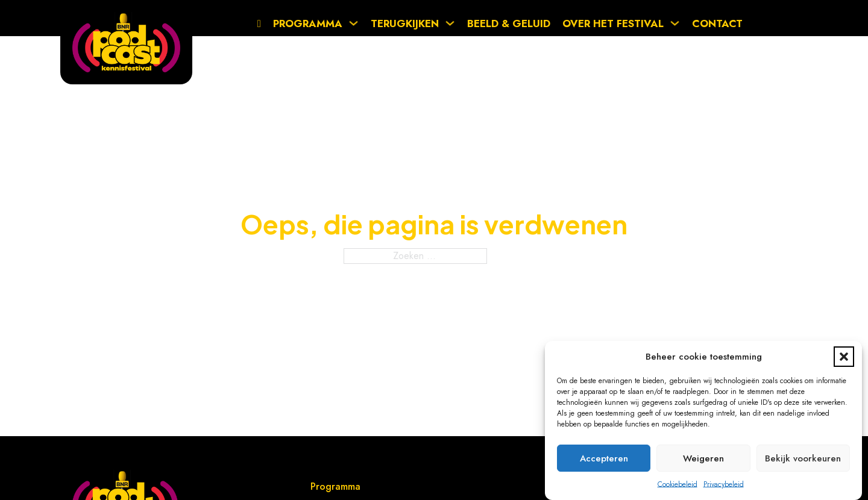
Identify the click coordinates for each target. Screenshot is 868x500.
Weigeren (703, 458)
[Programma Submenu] (357, 23)
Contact (717, 23)
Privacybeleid (724, 484)
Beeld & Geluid (509, 23)
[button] (844, 357)
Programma (308, 23)
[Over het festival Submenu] (678, 23)
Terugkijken (405, 23)
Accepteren (604, 458)
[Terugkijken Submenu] (453, 23)
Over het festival (613, 23)
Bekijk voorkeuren (803, 458)
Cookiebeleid (678, 484)
